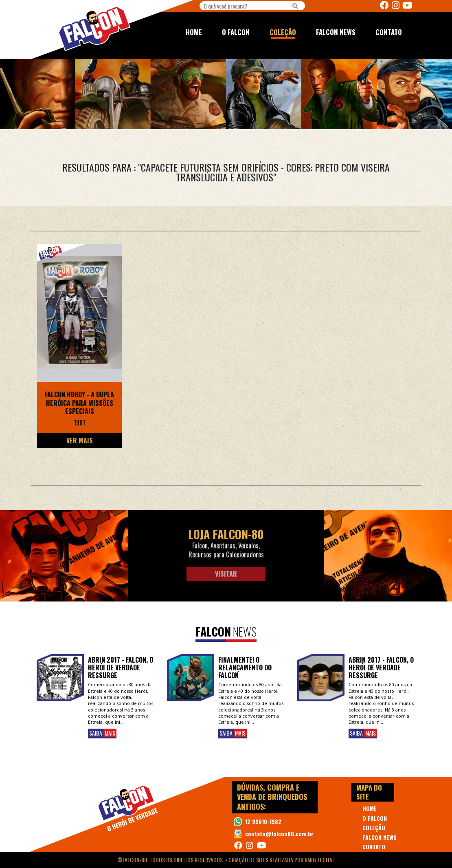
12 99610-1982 (263, 821)
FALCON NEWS (336, 32)
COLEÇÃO (283, 32)
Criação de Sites (248, 860)
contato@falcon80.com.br (279, 834)
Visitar (226, 574)
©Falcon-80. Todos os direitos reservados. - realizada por (226, 860)
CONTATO (389, 32)
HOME (194, 32)
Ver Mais (80, 441)
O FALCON (236, 32)
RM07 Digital (320, 860)
